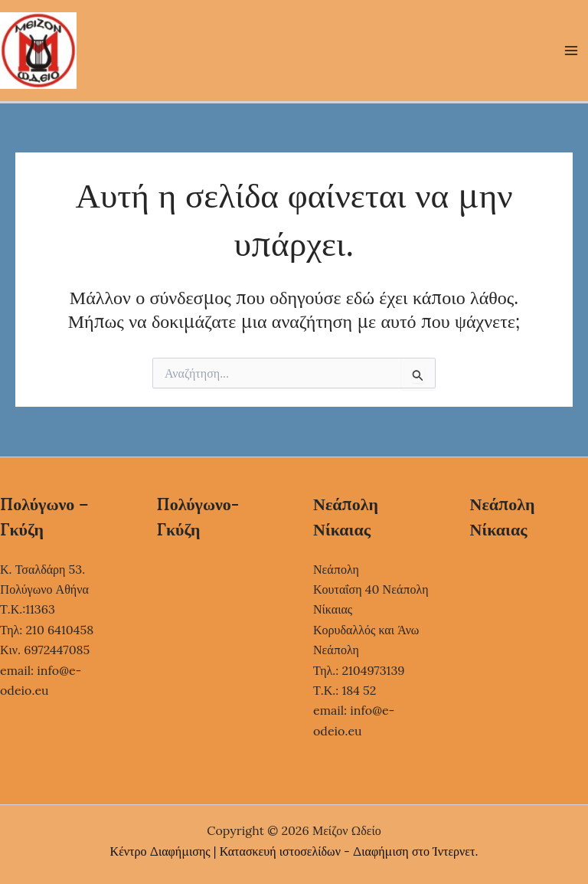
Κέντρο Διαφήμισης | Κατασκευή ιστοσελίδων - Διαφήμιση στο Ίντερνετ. (294, 851)
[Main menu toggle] (571, 51)
